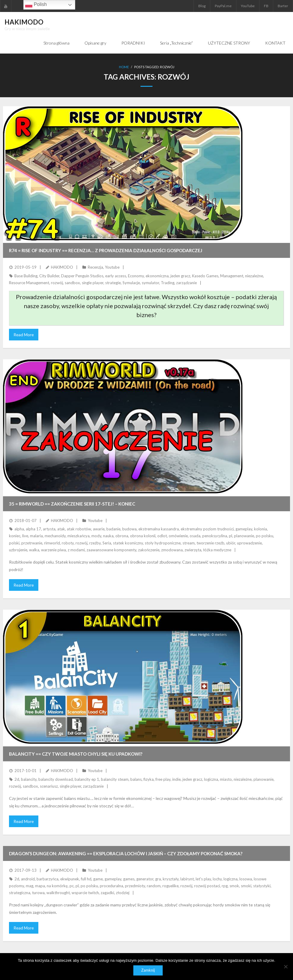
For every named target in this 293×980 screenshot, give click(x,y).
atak (61, 529)
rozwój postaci (207, 886)
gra (158, 879)
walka (34, 550)
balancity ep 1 (87, 779)
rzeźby (95, 543)
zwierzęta (193, 550)
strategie (113, 283)
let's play (203, 879)
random (154, 886)
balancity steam (115, 779)
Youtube (112, 267)
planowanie (244, 536)
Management (232, 276)
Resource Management (29, 283)
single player (93, 283)
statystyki (262, 886)
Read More (24, 335)
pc (72, 886)
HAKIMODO (62, 267)
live (25, 536)
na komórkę (57, 886)
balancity (29, 779)
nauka (108, 536)
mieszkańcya (78, 536)
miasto (226, 779)
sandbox (72, 283)
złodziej (123, 893)
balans (136, 779)
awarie (99, 529)
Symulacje (131, 283)
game (98, 879)
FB (266, 6)
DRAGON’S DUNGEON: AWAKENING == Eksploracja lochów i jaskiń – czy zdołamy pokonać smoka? (126, 854)
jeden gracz (180, 276)
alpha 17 (33, 529)
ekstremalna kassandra (159, 529)
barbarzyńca (47, 879)
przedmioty (135, 886)
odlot (162, 536)
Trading (168, 283)
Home (124, 67)
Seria (107, 543)
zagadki (107, 893)
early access (116, 276)
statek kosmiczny (128, 543)
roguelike (170, 886)
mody (96, 536)
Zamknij (148, 970)
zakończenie (149, 550)
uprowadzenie (249, 543)
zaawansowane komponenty (111, 550)
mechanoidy (55, 536)
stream (189, 543)
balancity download (56, 779)
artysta (49, 529)
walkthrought (58, 893)
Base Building (26, 276)
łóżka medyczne (217, 550)
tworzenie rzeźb (210, 543)
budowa (129, 529)
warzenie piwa (53, 550)
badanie (113, 529)
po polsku (265, 536)
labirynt (187, 879)
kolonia (260, 529)
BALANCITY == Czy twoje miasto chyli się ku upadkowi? (76, 754)
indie (176, 779)
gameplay (244, 529)
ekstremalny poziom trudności (207, 529)
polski (14, 543)
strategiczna (20, 893)
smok (234, 886)
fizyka (149, 779)
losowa (246, 879)
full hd (86, 879)
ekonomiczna (157, 276)
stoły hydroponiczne (163, 543)
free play (163, 779)
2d (17, 779)
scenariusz (49, 786)
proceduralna (111, 886)
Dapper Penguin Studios (82, 276)
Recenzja (95, 267)
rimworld (52, 543)
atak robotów (79, 529)
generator (145, 879)
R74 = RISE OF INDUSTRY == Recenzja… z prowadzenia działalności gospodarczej (106, 251)
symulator (150, 283)
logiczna (211, 779)
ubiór (231, 543)
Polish (36, 5)
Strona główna (56, 43)
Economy (136, 276)
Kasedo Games (205, 276)
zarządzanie (186, 283)
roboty (68, 543)
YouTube (248, 6)
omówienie (178, 536)
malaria (36, 536)
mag (30, 886)
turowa (38, 893)
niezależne (254, 276)
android (28, 879)
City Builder (49, 276)
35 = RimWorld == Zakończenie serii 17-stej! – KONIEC (72, 504)
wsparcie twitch (85, 893)
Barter (283, 6)
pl (231, 536)
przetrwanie (32, 543)
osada (195, 536)
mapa (40, 886)
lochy (217, 879)
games (129, 879)
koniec (15, 536)
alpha (19, 529)
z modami (76, 550)
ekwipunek (70, 879)
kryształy (171, 879)
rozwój (57, 283)
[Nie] (286, 967)
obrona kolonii (143, 536)
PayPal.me (223, 6)
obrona (122, 536)
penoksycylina (215, 536)
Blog (202, 6)
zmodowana (172, 550)
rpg (225, 886)
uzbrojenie (18, 550)
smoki (246, 886)
